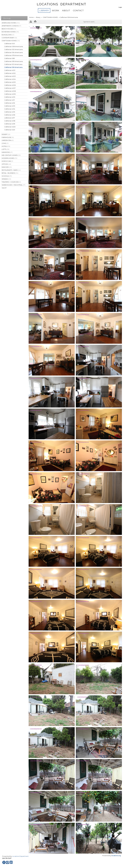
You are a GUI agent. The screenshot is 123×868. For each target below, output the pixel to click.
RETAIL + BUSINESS (10, 173)
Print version (35, 22)
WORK (55, 10)
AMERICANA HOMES (11, 23)
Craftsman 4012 (10, 103)
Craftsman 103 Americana (13, 64)
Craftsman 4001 (10, 70)
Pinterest (11, 862)
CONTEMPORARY (9, 38)
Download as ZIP (31, 22)
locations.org (116, 856)
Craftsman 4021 (10, 130)
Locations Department (20, 856)
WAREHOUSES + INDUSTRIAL (13, 185)
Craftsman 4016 (10, 115)
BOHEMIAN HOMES (10, 32)
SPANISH (6, 179)
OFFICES (6, 164)
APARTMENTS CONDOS (11, 26)
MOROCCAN (7, 161)
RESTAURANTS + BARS (11, 170)
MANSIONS (7, 152)
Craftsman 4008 (10, 91)
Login (120, 7)
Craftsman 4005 (10, 82)
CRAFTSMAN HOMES (50, 17)
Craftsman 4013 (10, 106)
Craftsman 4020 (10, 127)
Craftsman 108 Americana (13, 67)
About (66, 10)
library (44, 10)
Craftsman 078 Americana (14, 55)
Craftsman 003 (10, 43)
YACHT (4, 188)
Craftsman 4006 (10, 85)
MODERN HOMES (9, 158)
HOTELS (6, 146)
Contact (78, 10)
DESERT (6, 134)
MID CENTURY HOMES (11, 155)
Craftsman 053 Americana (13, 49)
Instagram (7, 862)
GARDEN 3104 (8, 140)
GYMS (5, 143)
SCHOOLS (7, 176)
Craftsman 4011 (9, 100)
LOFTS (6, 149)
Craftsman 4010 (10, 97)
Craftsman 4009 (10, 94)
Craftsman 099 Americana (14, 61)
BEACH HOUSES (9, 29)
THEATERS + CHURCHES (11, 182)
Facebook (4, 862)
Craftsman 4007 (10, 88)
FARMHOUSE (8, 137)
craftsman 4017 (10, 118)
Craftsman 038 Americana (14, 46)
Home (31, 17)
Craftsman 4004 (10, 79)
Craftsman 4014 (10, 109)
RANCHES (7, 167)
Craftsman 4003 (10, 76)
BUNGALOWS (8, 35)
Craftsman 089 (10, 58)
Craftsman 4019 (10, 124)
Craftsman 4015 (10, 112)
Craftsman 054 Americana (13, 52)
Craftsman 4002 (10, 73)
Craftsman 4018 (10, 121)
